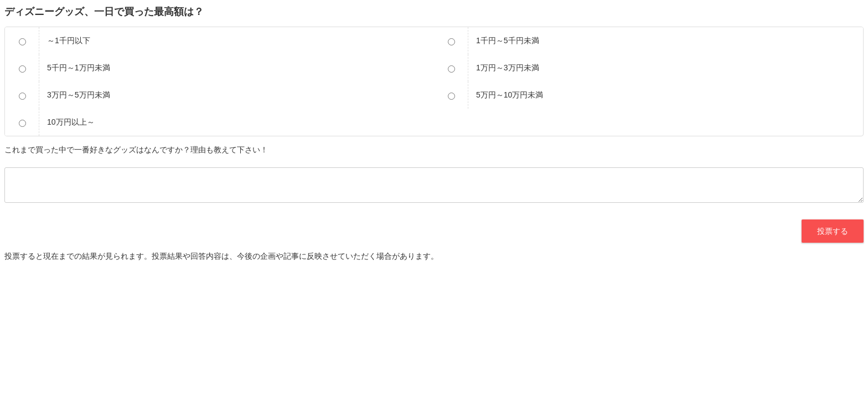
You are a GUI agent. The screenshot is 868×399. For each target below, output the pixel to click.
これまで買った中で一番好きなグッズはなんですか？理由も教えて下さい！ (136, 150)
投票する (833, 231)
